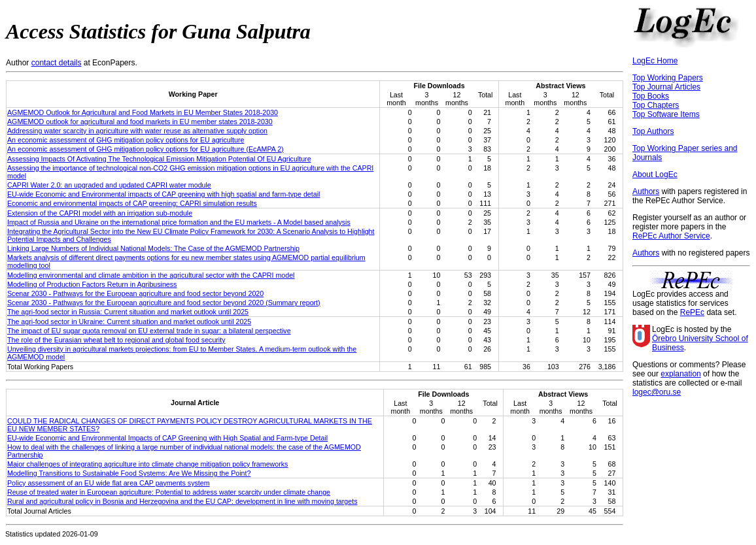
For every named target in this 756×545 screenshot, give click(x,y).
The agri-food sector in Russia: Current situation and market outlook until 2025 (128, 312)
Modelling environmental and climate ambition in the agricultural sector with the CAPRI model (151, 275)
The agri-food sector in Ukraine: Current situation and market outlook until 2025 (129, 322)
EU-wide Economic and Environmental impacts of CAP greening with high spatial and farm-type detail (163, 194)
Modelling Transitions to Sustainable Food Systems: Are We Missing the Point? (129, 473)
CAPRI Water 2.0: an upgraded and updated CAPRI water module (109, 185)
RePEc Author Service (671, 236)
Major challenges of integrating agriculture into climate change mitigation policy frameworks (147, 464)
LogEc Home (655, 61)
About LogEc (655, 174)
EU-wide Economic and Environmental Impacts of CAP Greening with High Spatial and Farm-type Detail (167, 438)
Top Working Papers (668, 78)
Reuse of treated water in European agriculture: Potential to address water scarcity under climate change (169, 492)
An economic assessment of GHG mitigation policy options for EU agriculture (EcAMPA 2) (146, 149)
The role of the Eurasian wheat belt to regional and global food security (116, 340)
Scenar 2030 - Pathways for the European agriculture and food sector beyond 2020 (135, 293)
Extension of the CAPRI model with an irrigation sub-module (100, 213)
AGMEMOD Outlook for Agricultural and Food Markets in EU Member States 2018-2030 (143, 112)
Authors (646, 191)
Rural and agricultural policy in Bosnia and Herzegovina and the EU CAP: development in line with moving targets (182, 501)
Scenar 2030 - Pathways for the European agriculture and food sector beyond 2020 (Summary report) (164, 303)
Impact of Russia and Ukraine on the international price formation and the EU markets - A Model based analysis (179, 222)
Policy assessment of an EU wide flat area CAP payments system (109, 483)
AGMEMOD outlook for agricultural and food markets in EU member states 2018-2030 (140, 122)
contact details (57, 63)
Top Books (651, 96)
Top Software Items (666, 114)
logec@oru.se (657, 392)
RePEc (692, 312)
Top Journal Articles (666, 87)
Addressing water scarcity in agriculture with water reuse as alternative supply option (137, 131)
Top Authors (653, 131)
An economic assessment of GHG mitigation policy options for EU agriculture (126, 140)
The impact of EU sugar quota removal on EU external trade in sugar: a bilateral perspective (149, 331)
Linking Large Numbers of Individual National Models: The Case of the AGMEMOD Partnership (153, 248)
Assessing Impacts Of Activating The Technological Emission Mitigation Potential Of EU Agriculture (159, 159)
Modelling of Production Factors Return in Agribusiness (92, 284)
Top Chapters (656, 105)
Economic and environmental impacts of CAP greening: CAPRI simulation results (132, 203)
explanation (680, 374)
